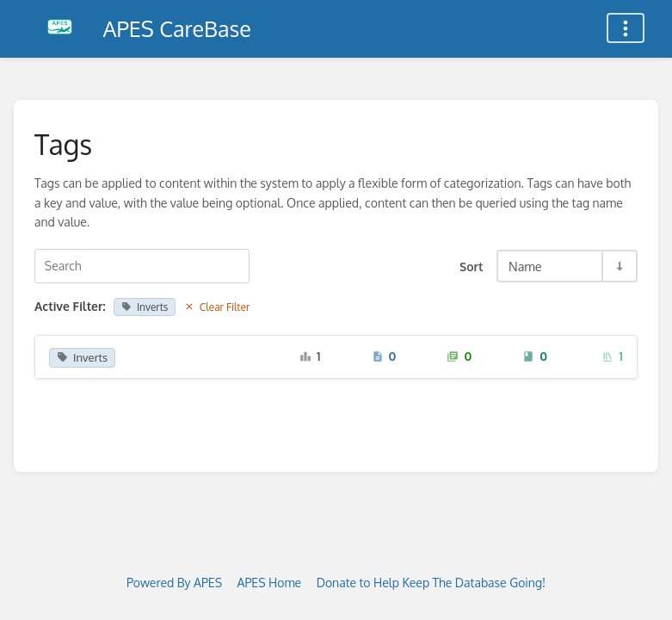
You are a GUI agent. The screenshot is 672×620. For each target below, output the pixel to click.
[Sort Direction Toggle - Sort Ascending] (619, 266)
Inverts (145, 307)
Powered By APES (174, 583)
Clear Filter (217, 307)
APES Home (270, 583)
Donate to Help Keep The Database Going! (431, 583)
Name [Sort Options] (525, 266)
